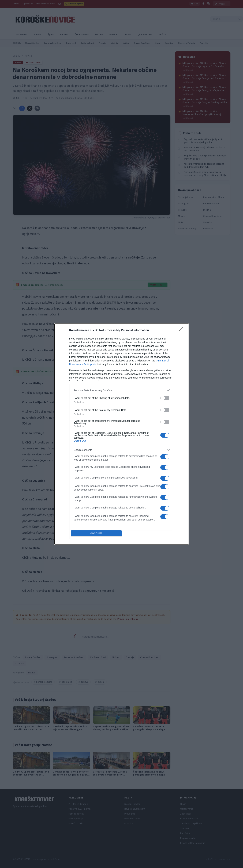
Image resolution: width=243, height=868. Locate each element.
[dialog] (122, 434)
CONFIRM (96, 533)
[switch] (165, 398)
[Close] (182, 330)
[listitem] (122, 390)
